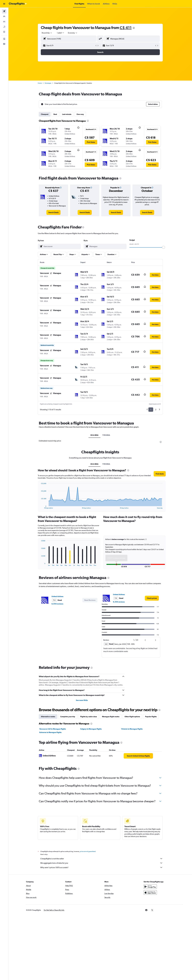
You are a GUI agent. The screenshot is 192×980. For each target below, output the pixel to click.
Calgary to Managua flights (91, 729)
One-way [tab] (80, 114)
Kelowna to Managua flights (50, 732)
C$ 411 (126, 28)
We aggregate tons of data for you (102, 863)
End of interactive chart (40, 507)
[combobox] (47, 33)
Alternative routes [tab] (48, 717)
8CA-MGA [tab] (94, 435)
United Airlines (57, 596)
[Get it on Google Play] (150, 887)
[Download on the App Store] (150, 892)
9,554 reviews (57, 604)
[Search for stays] (4, 16)
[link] (53, 212)
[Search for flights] (4, 11)
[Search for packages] (4, 27)
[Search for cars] (4, 22)
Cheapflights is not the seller (102, 859)
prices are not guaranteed (88, 851)
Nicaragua (48, 83)
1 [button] (151, 410)
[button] (4, 4)
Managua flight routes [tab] (111, 717)
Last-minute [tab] (67, 114)
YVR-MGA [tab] (106, 435)
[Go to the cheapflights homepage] (18, 4)
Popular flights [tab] (151, 717)
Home (40, 83)
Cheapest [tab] (45, 114)
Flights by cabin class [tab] (89, 717)
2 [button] (156, 410)
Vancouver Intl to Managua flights (53, 729)
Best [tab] (55, 114)
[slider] (163, 247)
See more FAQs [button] (82, 700)
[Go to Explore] (4, 32)
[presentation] (134, 28)
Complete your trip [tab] (68, 717)
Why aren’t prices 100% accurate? (102, 867)
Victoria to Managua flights (132, 729)
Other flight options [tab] (132, 717)
